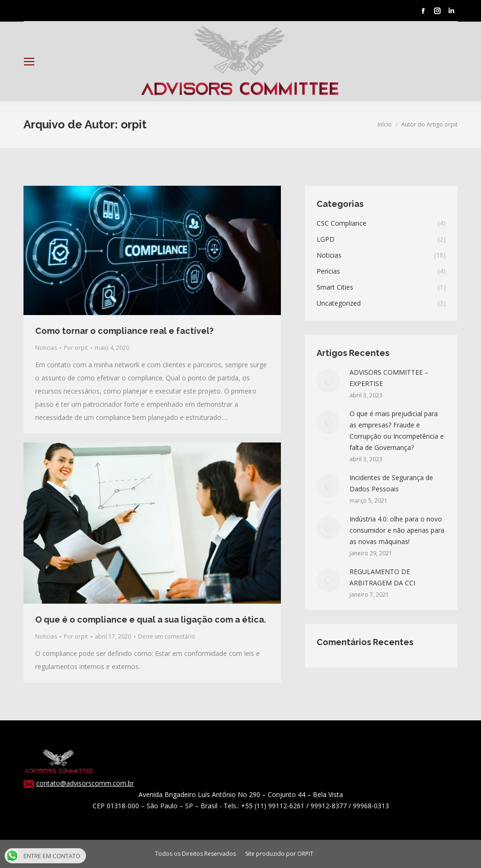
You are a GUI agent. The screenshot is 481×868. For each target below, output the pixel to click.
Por (76, 348)
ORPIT (305, 854)
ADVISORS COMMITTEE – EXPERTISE (389, 378)
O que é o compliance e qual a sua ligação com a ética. (151, 619)
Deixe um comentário (167, 636)
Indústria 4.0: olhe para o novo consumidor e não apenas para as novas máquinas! (397, 530)
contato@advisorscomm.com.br (85, 783)
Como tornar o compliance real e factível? (124, 331)
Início (385, 124)
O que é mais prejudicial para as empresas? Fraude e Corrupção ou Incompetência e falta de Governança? (397, 430)
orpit (134, 124)
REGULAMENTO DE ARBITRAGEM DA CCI (382, 577)
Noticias (46, 348)
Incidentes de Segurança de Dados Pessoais (391, 483)
